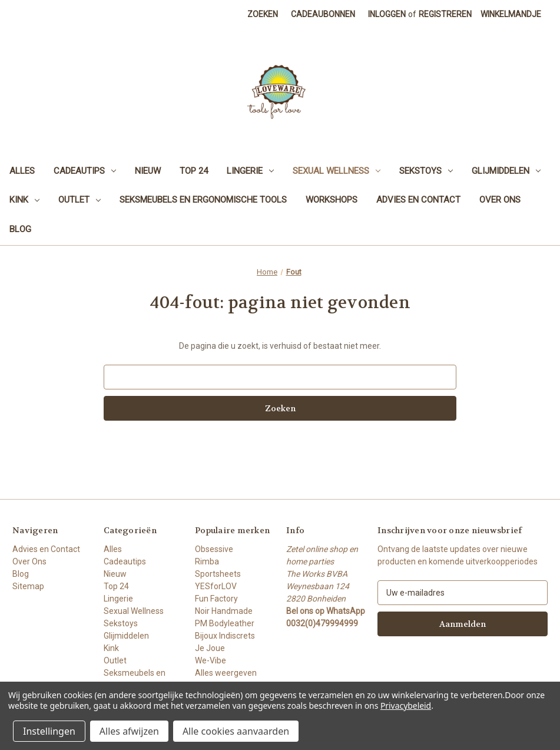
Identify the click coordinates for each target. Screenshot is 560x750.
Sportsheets (218, 574)
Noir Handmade (224, 611)
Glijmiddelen (506, 171)
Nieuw (148, 171)
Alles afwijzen (129, 731)
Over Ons (500, 200)
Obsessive (214, 549)
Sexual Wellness (337, 171)
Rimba (207, 561)
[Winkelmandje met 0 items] (511, 14)
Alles (22, 171)
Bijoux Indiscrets (225, 636)
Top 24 (194, 171)
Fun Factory (216, 599)
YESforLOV (216, 586)
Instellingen (49, 731)
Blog (20, 229)
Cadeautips (85, 171)
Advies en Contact (418, 200)
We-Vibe (211, 660)
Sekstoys (426, 171)
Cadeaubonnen (323, 14)
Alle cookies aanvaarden (236, 731)
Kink (24, 200)
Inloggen (387, 14)
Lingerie (250, 171)
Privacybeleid (406, 706)
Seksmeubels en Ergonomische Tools (203, 200)
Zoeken (263, 14)
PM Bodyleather (225, 623)
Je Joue (210, 648)
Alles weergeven (226, 673)
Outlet (79, 200)
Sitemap (28, 586)
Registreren (445, 14)
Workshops (332, 200)
